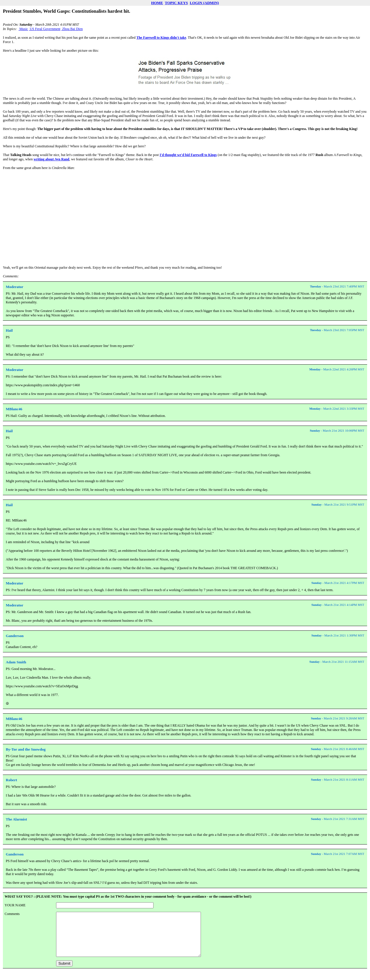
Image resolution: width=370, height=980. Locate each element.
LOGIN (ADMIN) (204, 3)
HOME (157, 3)
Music (23, 29)
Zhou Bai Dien (72, 29)
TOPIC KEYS (176, 3)
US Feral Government (45, 29)
